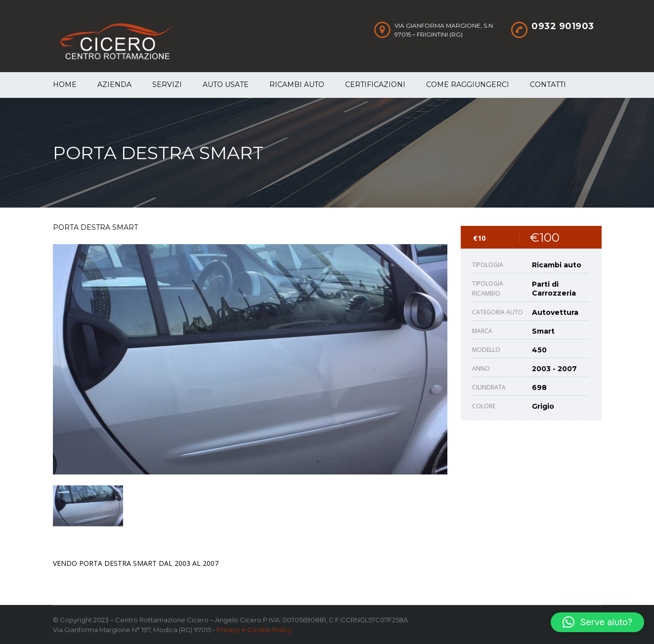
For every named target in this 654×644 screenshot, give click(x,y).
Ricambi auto (297, 85)
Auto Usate (226, 85)
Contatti (548, 85)
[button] (597, 622)
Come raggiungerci (468, 85)
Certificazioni (375, 85)
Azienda (114, 85)
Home (65, 85)
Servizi (167, 85)
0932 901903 (563, 26)
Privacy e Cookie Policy (254, 630)
